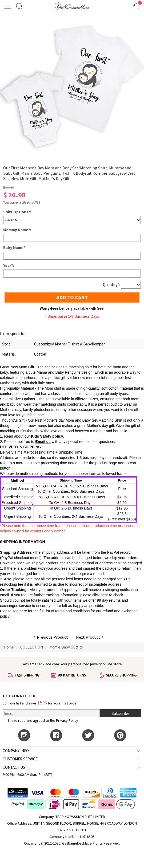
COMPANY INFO (16, 751)
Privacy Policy (67, 720)
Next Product (90, 637)
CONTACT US (14, 767)
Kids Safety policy (47, 436)
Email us (43, 442)
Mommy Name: (17, 230)
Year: (9, 265)
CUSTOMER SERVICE (20, 759)
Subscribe (121, 713)
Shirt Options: (17, 212)
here (23, 611)
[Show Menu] (8, 6)
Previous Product (51, 637)
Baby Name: (15, 248)
